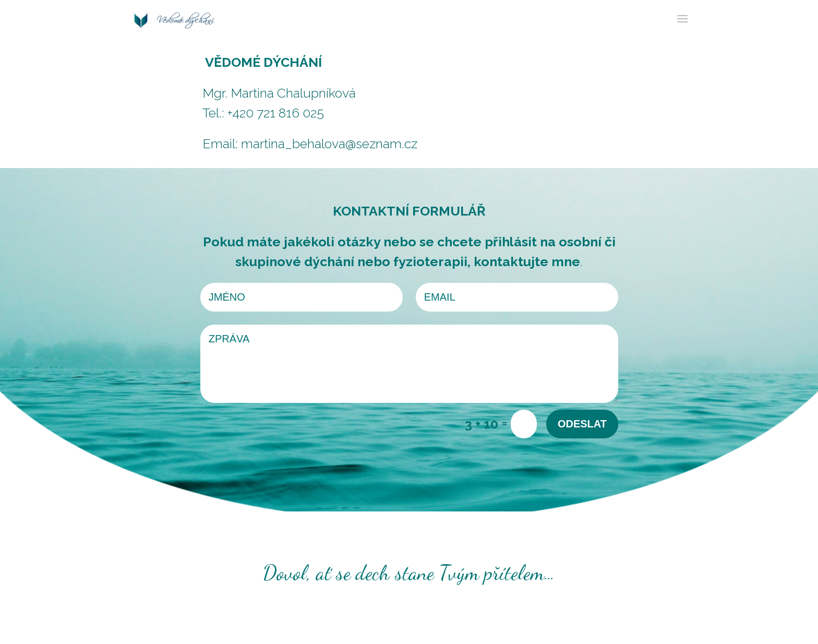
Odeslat (582, 424)
